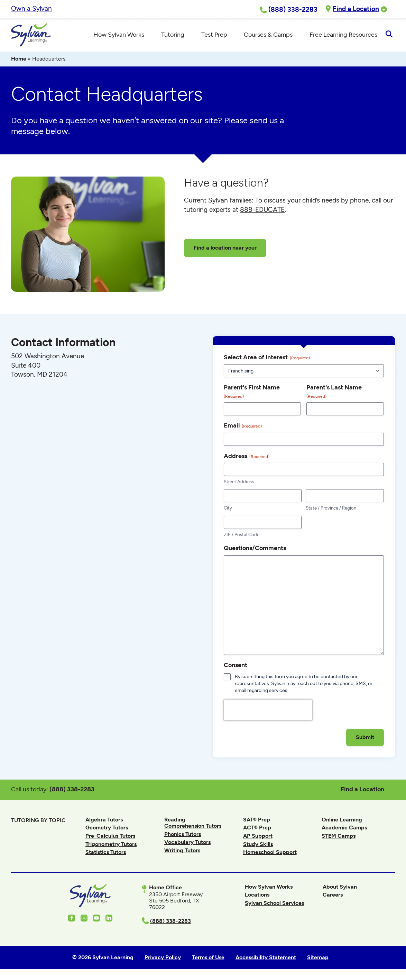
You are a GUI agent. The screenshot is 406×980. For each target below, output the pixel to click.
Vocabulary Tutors (187, 843)
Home (19, 60)
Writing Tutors (182, 851)
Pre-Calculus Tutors (110, 837)
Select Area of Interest (267, 358)
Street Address (239, 483)
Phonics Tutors (183, 835)
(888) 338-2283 (72, 790)
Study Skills (258, 845)
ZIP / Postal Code (242, 536)
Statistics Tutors (106, 853)
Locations (257, 896)
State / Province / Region (331, 509)
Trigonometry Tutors (111, 845)
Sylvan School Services (274, 904)
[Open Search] (389, 35)
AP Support (258, 837)
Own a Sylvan (31, 8)
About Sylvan (340, 887)
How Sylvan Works (269, 887)
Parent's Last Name (334, 393)
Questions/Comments (255, 549)
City (228, 509)
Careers (333, 896)
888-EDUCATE (262, 211)
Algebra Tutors (104, 820)
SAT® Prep (257, 820)
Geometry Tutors (107, 829)
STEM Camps (339, 837)
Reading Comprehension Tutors (193, 823)
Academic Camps (344, 829)
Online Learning (342, 820)
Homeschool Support (270, 853)
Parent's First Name (252, 393)
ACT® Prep (257, 829)
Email (243, 426)
